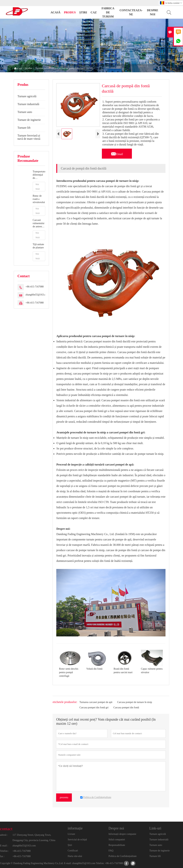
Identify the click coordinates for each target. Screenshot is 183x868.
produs (70, 12)
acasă (55, 12)
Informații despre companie (122, 834)
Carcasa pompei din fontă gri (94, 708)
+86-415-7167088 (35, 287)
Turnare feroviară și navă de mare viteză (29, 137)
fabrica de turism (108, 12)
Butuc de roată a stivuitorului (39, 199)
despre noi (153, 12)
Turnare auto (25, 112)
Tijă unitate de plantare (38, 246)
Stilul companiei (117, 840)
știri (83, 12)
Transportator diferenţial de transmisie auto (39, 175)
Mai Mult (38, 187)
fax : (2, 856)
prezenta (64, 797)
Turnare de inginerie (29, 120)
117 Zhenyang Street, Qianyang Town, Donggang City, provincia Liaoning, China (34, 838)
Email (117, 153)
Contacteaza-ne (131, 12)
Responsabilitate (117, 845)
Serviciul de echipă (77, 840)
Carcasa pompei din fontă (126, 708)
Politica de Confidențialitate (123, 856)
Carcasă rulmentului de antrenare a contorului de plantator (39, 223)
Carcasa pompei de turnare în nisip (135, 702)
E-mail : (4, 846)
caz (94, 12)
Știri (70, 845)
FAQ (111, 851)
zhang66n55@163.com (37, 295)
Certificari (73, 851)
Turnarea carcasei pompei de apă (96, 702)
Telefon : (4, 851)
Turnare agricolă (27, 96)
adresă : (4, 835)
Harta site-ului (75, 856)
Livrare (71, 834)
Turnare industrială (45, 68)
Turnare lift (24, 128)
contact (6, 829)
